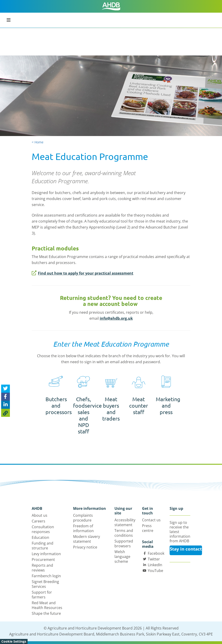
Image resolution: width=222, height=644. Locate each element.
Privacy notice (85, 547)
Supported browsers (124, 544)
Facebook (156, 553)
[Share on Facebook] (6, 397)
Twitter (154, 559)
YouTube (155, 571)
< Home (38, 142)
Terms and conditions (124, 533)
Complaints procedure (83, 518)
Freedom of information (83, 528)
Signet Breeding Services (45, 584)
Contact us (151, 520)
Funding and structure (43, 546)
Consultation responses (43, 529)
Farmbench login (46, 576)
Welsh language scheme (122, 557)
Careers (38, 521)
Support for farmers (42, 595)
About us (40, 515)
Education (40, 537)
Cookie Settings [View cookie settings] (14, 641)
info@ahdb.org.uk (116, 318)
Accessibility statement (125, 522)
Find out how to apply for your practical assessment (83, 273)
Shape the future (46, 613)
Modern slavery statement (87, 539)
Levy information (46, 554)
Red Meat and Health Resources (47, 605)
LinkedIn (155, 565)
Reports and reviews (42, 568)
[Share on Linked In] (6, 405)
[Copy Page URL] (6, 413)
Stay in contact (186, 549)
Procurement (43, 560)
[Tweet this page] (6, 389)
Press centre (148, 528)
